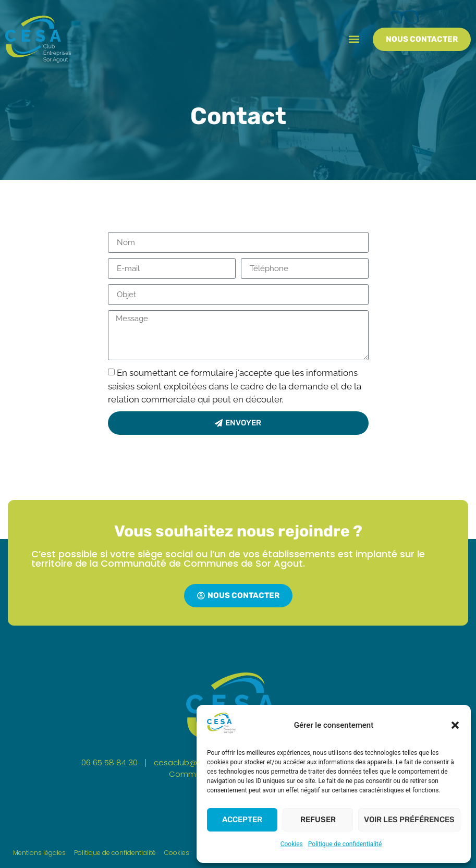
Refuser (318, 820)
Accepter (242, 820)
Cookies (292, 844)
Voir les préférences (409, 820)
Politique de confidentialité (345, 844)
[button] (455, 725)
